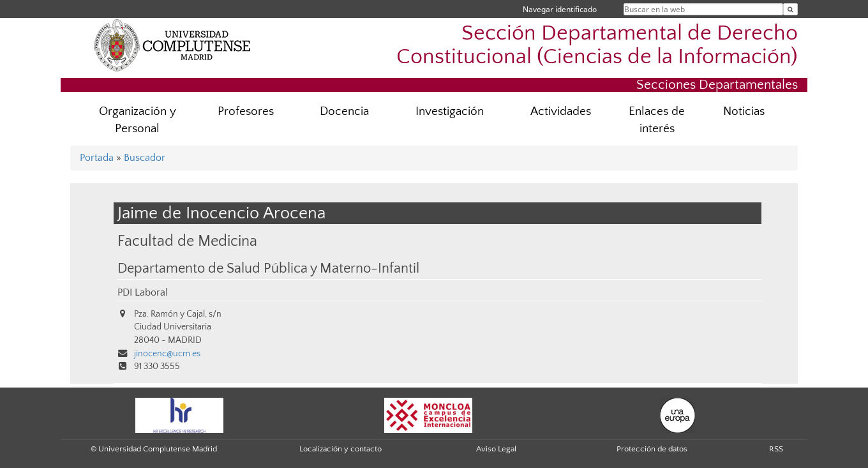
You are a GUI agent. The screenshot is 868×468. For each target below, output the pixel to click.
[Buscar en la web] (790, 9)
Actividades (561, 111)
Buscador (145, 158)
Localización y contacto (340, 449)
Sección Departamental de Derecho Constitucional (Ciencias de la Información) (597, 45)
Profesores (246, 111)
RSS (776, 449)
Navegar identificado (560, 9)
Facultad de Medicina (187, 241)
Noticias (744, 111)
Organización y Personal (138, 120)
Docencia (344, 111)
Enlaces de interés (657, 120)
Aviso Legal (496, 449)
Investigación (450, 111)
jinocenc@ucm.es (167, 354)
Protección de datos (652, 449)
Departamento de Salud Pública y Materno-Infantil (268, 269)
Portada (97, 158)
